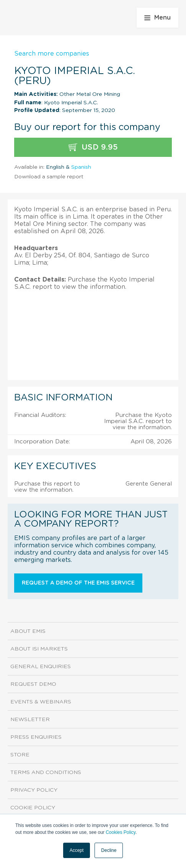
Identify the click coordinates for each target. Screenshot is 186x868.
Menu (157, 18)
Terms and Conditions (46, 772)
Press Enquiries (36, 737)
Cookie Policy (33, 808)
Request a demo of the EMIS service (78, 583)
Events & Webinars (41, 702)
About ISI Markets (39, 649)
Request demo (33, 684)
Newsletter (30, 720)
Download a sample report (49, 177)
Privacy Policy (34, 790)
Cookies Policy (121, 832)
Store (20, 755)
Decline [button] (109, 850)
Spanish (81, 167)
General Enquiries (41, 667)
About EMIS (28, 631)
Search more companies (52, 54)
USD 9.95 (93, 147)
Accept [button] (77, 850)
